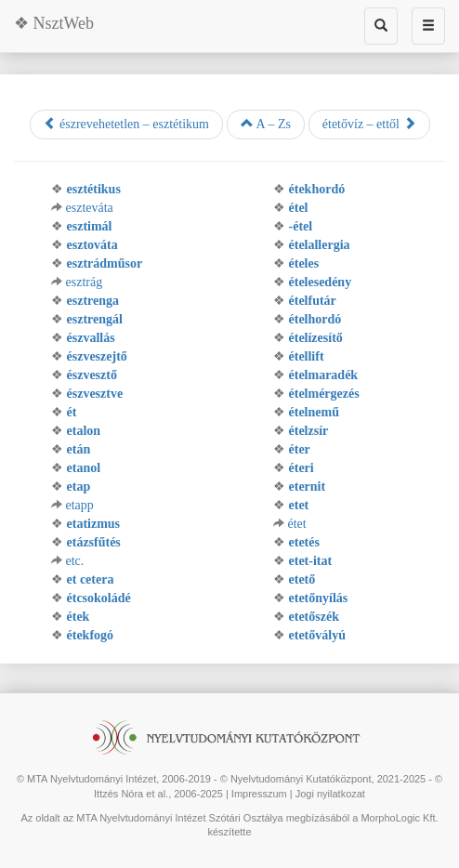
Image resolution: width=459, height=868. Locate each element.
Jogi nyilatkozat (330, 794)
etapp (80, 505)
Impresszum (259, 794)
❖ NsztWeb (54, 23)
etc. (75, 561)
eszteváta (90, 208)
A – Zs (266, 124)
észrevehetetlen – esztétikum (126, 124)
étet (297, 524)
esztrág (85, 282)
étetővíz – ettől (369, 124)
